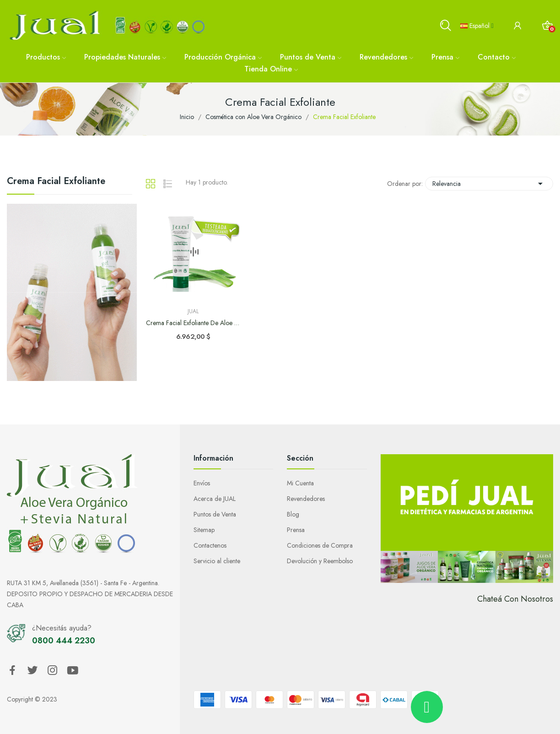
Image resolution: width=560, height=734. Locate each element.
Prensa (296, 530)
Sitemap (204, 530)
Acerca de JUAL (215, 499)
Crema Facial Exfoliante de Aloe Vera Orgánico (194, 323)
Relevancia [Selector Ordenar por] (489, 184)
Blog (293, 514)
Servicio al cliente (217, 561)
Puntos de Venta (215, 514)
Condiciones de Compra (320, 545)
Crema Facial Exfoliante (56, 182)
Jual (193, 311)
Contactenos (210, 545)
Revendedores (306, 499)
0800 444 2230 (64, 641)
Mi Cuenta (300, 483)
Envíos (202, 483)
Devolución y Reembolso (320, 561)
